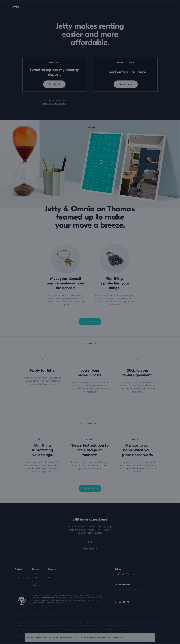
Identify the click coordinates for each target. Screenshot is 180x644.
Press (34, 585)
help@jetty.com (90, 549)
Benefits (35, 578)
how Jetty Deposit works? (54, 104)
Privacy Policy (47, 614)
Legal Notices (57, 614)
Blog (50, 574)
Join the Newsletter (123, 584)
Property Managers (22, 578)
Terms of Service (37, 614)
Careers (34, 581)
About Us (35, 574)
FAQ (105, 527)
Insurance (19, 574)
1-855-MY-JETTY (125, 574)
